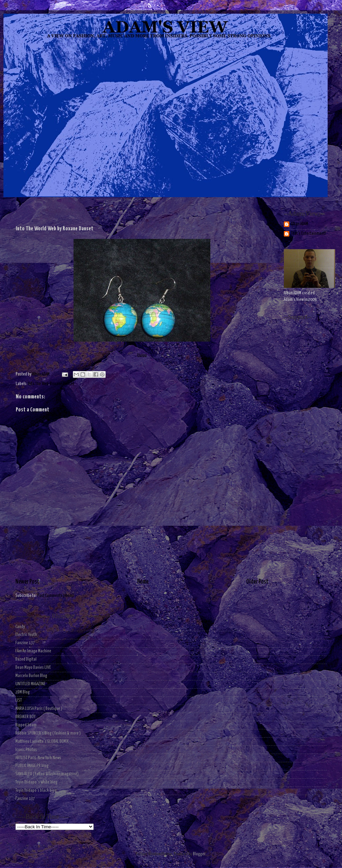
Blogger (199, 854)
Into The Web (38, 384)
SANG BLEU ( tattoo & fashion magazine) (47, 774)
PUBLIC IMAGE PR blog (32, 766)
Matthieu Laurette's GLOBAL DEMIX (42, 742)
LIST (19, 700)
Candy (20, 627)
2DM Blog (23, 692)
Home (143, 582)
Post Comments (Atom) (56, 596)
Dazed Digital (26, 659)
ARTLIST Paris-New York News (38, 758)
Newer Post (27, 582)
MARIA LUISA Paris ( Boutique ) (39, 709)
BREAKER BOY (25, 717)
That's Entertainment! (308, 234)
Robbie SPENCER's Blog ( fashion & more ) (48, 733)
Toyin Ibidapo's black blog (36, 790)
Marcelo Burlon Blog (31, 676)
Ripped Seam (26, 725)
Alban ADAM (299, 224)
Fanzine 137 (25, 643)
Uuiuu (142, 298)
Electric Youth (26, 635)
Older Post (257, 582)
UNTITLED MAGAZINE (30, 684)
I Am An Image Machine (33, 651)
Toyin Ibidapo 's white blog (36, 782)
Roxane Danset (62, 384)
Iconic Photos (26, 750)
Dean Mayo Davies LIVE (33, 668)
